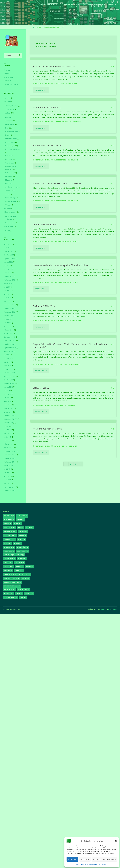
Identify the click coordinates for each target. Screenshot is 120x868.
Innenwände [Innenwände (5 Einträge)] (23, 805)
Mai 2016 (7, 476)
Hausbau (7, 74)
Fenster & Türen (11, 139)
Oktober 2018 (9, 380)
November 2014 (10, 487)
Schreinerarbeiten (10, 212)
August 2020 (8, 316)
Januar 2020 (8, 333)
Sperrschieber (10, 223)
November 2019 (10, 341)
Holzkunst (72, 112)
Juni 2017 (7, 430)
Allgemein (7, 98)
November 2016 (10, 455)
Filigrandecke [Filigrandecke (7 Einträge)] (10, 786)
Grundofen (9, 159)
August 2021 (8, 284)
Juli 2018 (7, 391)
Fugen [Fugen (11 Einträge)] (22, 790)
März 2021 (8, 301)
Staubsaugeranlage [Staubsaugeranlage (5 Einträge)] (12, 840)
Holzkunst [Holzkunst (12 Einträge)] (9, 805)
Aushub (8, 117)
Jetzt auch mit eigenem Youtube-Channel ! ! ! (54, 95)
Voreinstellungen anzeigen (104, 859)
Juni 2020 (7, 323)
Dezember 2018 (9, 373)
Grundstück (9, 163)
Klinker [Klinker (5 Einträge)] (22, 813)
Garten (8, 156)
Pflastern (8, 180)
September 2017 (10, 419)
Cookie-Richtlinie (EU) (11, 84)
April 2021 (7, 298)
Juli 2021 (7, 287)
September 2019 (10, 348)
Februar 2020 (9, 330)
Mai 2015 (7, 483)
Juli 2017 (7, 426)
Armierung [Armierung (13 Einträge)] (9, 770)
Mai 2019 (7, 362)
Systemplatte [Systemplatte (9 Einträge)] (24, 844)
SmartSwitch (10, 109)
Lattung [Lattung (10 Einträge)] (19, 817)
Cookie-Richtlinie (81, 864)
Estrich (8, 135)
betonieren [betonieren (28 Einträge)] (9, 782)
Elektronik (7, 70)
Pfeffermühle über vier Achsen (47, 230)
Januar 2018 (8, 412)
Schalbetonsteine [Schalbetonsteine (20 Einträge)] (12, 833)
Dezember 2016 (9, 451)
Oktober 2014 (9, 491)
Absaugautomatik (12, 106)
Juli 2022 (7, 266)
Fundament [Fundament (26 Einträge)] (9, 794)
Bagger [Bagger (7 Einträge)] (8, 778)
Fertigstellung (10, 142)
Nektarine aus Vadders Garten (47, 712)
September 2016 (10, 462)
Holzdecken (9, 173)
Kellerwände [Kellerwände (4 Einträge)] (10, 813)
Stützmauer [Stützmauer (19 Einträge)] (10, 844)
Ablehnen (85, 859)
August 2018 (8, 387)
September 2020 (10, 312)
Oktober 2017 (9, 416)
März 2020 (8, 326)
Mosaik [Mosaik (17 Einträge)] (8, 825)
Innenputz (9, 176)
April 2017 (7, 437)
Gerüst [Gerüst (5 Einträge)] (8, 797)
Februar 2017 (9, 444)
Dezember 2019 (9, 337)
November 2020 (10, 305)
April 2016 (7, 480)
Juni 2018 (7, 394)
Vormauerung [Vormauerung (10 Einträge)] (10, 852)
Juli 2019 (7, 355)
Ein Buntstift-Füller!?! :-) (44, 505)
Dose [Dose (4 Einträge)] (20, 782)
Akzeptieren (72, 859)
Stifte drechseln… (41, 643)
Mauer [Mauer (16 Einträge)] (19, 821)
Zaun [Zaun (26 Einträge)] (23, 852)
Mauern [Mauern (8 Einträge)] (29, 821)
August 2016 (8, 466)
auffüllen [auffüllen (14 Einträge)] (22, 770)
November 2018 (10, 376)
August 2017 (8, 423)
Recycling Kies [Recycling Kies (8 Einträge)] (24, 829)
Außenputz (9, 121)
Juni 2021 (7, 291)
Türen (7, 194)
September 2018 (10, 383)
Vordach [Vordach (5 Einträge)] (29, 848)
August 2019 (8, 351)
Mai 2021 (7, 294)
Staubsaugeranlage (12, 187)
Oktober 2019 (9, 344)
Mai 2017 (7, 433)
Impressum (104, 864)
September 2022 (10, 258)
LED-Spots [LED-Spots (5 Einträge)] (8, 821)
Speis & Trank (9, 77)
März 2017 (8, 441)
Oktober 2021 (9, 276)
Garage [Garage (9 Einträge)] (21, 794)
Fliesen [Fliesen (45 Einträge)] (23, 786)
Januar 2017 (8, 448)
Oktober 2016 (9, 458)
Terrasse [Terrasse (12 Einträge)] (8, 848)
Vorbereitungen (11, 198)
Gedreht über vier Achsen (45, 366)
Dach (7, 128)
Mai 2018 (7, 398)
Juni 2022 (7, 269)
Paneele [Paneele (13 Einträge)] (19, 825)
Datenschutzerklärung (93, 864)
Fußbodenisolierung (12, 149)
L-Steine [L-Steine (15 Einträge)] (8, 817)
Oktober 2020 (9, 308)
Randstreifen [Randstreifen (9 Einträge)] (10, 829)
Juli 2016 (7, 469)
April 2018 (7, 401)
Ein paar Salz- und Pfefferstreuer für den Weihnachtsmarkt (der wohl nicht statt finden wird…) (70, 572)
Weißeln (8, 205)
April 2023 (7, 248)
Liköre (8, 231)
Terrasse (8, 191)
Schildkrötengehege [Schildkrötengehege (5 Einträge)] (12, 836)
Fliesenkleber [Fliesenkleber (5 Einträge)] (10, 790)
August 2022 (8, 262)
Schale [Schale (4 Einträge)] (26, 833)
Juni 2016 (7, 473)
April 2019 (7, 366)
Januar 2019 (8, 369)
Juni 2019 (7, 358)
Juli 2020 (7, 319)
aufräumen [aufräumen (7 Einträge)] (9, 774)
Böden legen (10, 124)
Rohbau (8, 184)
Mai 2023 (7, 244)
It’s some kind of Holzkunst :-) (47, 164)
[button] (116, 841)
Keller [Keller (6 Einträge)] (21, 809)
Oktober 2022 (9, 255)
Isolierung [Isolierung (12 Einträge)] (9, 809)
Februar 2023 (9, 251)
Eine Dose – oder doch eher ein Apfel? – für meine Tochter (60, 435)
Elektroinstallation (12, 132)
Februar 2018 (9, 408)
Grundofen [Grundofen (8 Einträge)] (9, 801)
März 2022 (8, 273)
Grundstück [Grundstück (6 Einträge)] (22, 801)
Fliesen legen (10, 146)
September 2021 (10, 280)
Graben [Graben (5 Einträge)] (17, 797)
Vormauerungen (11, 201)
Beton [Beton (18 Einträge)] (17, 778)
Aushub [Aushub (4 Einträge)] (20, 774)
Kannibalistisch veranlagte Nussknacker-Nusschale (57, 297)
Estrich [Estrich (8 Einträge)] (29, 782)
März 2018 (8, 405)
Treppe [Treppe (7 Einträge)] (19, 848)
